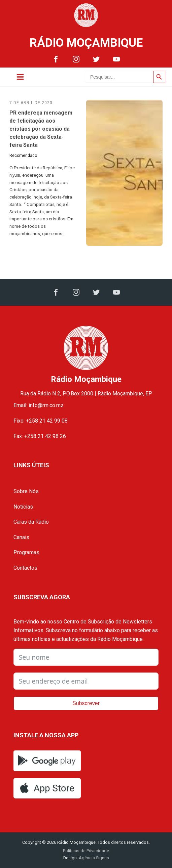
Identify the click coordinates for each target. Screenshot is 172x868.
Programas (26, 552)
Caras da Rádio (31, 522)
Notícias (23, 507)
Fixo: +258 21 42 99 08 (41, 421)
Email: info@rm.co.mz (39, 405)
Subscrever (86, 703)
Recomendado (23, 156)
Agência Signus (93, 858)
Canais (21, 537)
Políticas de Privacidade (86, 851)
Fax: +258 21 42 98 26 (40, 436)
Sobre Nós (26, 491)
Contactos (25, 568)
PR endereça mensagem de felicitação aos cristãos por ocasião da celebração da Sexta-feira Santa (41, 129)
